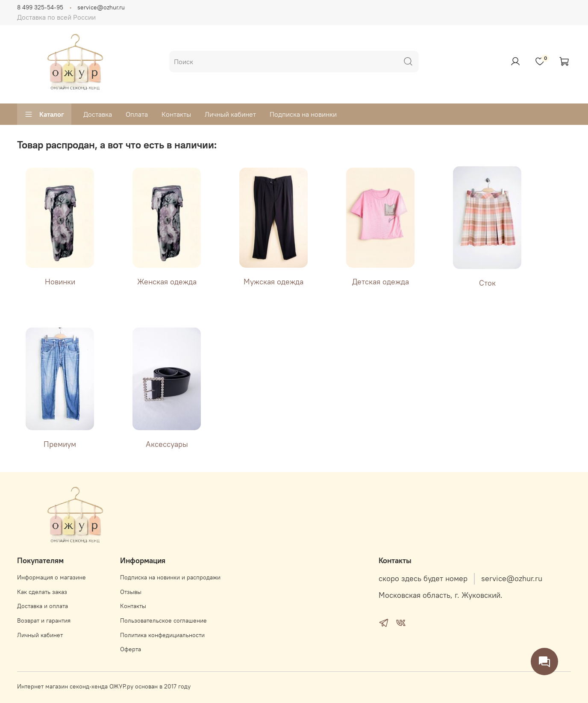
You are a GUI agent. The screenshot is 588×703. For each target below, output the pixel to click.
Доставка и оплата (43, 606)
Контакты (176, 114)
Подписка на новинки (303, 114)
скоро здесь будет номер (423, 579)
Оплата (137, 114)
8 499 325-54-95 (40, 7)
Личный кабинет (230, 114)
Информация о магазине (51, 577)
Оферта (131, 649)
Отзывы (131, 592)
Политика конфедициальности (162, 635)
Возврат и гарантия (44, 620)
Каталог (44, 114)
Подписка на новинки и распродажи (170, 577)
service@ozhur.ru (101, 7)
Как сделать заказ (42, 592)
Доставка (98, 114)
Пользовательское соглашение (163, 620)
